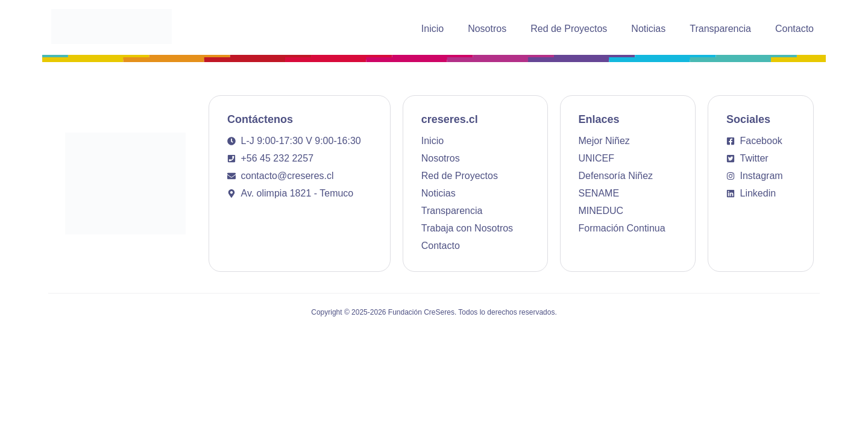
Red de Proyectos (569, 29)
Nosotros (487, 29)
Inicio (432, 29)
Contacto (794, 29)
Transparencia (720, 29)
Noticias (648, 29)
